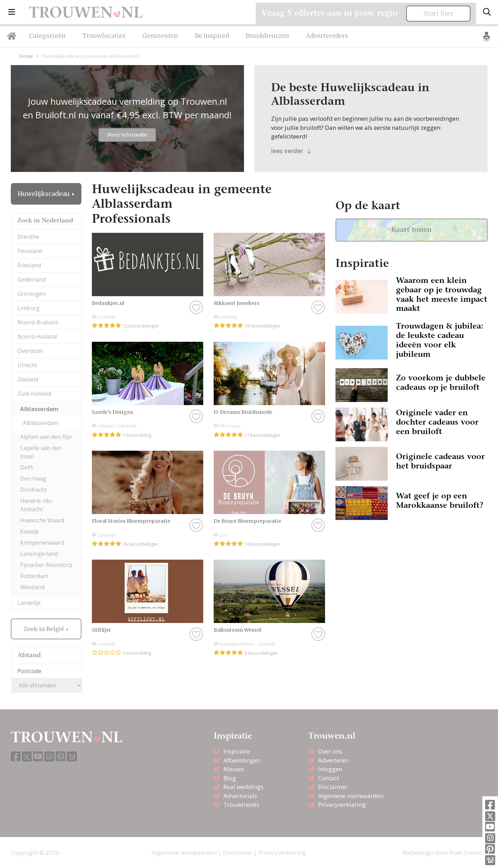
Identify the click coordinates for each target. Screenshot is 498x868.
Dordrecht (34, 490)
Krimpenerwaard (42, 543)
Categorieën (47, 36)
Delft (27, 467)
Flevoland (30, 251)
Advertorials (240, 796)
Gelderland (31, 279)
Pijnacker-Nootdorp (46, 565)
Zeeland (28, 379)
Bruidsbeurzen (267, 36)
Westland (32, 587)
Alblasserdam (39, 409)
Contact (329, 778)
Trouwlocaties (104, 36)
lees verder (291, 151)
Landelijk (29, 603)
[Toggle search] (487, 12)
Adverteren (333, 760)
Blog (230, 778)
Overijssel (30, 351)
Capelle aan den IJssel (41, 452)
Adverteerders (327, 36)
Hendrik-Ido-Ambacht (37, 505)
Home (26, 56)
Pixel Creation (468, 853)
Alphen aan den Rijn (46, 437)
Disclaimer (333, 787)
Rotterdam (34, 576)
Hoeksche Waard (42, 520)
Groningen (31, 294)
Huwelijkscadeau (44, 194)
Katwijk (30, 531)
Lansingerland (39, 554)
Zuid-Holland (34, 394)
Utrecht (27, 365)
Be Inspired (212, 36)
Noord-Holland (37, 337)
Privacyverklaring (342, 804)
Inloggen (330, 769)
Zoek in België (45, 629)
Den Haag (33, 479)
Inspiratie (237, 751)
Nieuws (234, 769)
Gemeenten (160, 36)
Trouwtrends (241, 804)
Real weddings (243, 787)
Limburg (29, 308)
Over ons (330, 751)
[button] (12, 12)
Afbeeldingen (242, 760)
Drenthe (28, 237)
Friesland (29, 265)
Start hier (438, 14)
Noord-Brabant (38, 322)
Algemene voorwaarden (351, 796)
